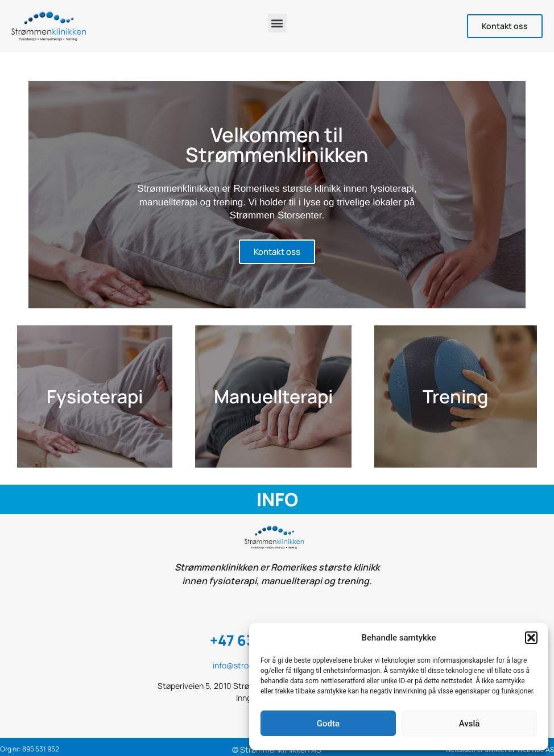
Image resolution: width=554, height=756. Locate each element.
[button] (531, 638)
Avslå (470, 724)
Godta (328, 724)
